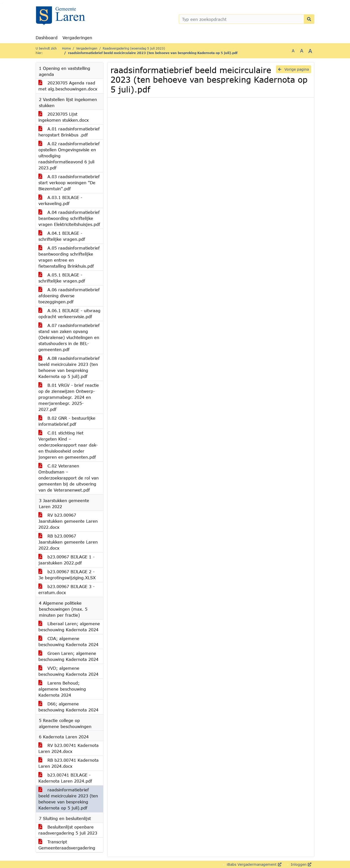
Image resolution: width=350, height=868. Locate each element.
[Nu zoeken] (309, 19)
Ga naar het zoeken (1, 3)
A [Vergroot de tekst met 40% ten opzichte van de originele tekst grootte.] (310, 51)
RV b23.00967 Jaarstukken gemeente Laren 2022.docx (68, 521)
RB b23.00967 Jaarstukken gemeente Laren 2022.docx (68, 542)
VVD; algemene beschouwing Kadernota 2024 (68, 671)
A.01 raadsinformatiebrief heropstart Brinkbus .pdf (69, 132)
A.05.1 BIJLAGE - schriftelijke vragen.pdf (62, 278)
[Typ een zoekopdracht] (247, 19)
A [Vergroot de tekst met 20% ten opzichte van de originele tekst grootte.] (302, 51)
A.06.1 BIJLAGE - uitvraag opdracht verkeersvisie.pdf (69, 314)
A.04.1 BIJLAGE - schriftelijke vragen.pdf (62, 236)
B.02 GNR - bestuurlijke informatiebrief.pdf (67, 421)
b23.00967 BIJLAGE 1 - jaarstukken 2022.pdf (67, 560)
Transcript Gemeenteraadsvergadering (67, 845)
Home (66, 48)
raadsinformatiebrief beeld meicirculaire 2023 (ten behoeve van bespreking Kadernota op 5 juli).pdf (68, 799)
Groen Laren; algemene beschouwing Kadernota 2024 (68, 656)
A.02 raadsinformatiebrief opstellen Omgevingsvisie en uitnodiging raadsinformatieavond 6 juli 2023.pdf (69, 156)
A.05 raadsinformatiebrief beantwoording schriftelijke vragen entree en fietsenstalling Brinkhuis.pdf (69, 257)
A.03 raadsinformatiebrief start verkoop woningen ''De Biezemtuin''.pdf (69, 183)
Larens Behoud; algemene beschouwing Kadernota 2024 (62, 689)
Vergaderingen (77, 38)
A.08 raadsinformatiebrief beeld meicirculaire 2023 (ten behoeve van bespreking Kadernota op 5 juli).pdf (69, 367)
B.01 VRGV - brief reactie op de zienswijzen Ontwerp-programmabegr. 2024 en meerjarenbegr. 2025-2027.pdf (69, 397)
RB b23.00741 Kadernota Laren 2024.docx (69, 763)
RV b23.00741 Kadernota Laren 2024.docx (69, 748)
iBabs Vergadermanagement (253, 864)
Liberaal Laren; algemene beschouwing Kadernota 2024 (69, 627)
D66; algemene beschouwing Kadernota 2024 (68, 707)
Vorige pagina (294, 69)
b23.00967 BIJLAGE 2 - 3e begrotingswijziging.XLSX (67, 575)
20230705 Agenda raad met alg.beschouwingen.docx (68, 86)
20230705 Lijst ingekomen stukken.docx (64, 117)
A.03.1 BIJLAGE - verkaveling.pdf (60, 200)
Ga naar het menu (2, 3)
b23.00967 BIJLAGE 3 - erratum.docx (67, 589)
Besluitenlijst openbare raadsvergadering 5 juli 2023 (68, 830)
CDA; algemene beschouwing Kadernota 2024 (68, 641)
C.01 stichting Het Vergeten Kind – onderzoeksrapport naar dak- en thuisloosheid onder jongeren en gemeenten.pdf (68, 445)
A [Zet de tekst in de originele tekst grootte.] (293, 51)
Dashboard (47, 38)
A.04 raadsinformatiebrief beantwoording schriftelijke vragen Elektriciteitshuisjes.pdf (69, 218)
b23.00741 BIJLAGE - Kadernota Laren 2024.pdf (65, 778)
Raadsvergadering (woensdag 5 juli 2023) (134, 48)
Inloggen (300, 864)
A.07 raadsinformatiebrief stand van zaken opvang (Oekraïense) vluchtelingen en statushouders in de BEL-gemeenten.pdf (69, 337)
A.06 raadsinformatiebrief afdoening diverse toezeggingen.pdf (69, 296)
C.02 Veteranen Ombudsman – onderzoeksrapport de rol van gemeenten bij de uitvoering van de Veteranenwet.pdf (69, 478)
